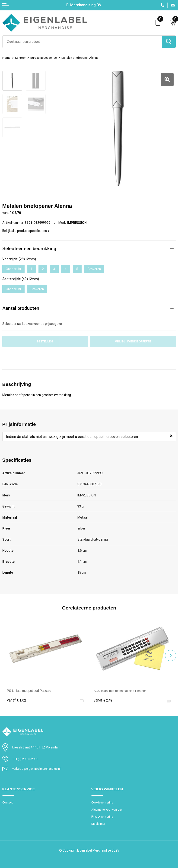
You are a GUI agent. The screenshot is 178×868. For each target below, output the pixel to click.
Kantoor (21, 58)
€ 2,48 (103, 698)
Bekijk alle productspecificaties (26, 228)
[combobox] (82, 42)
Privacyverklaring (102, 814)
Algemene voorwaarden (107, 807)
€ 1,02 (16, 698)
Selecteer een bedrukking (29, 246)
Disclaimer (98, 822)
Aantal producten (21, 305)
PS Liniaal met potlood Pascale (29, 688)
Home (6, 58)
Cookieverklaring (103, 800)
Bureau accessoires (44, 58)
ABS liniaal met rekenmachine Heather (121, 688)
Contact (8, 800)
